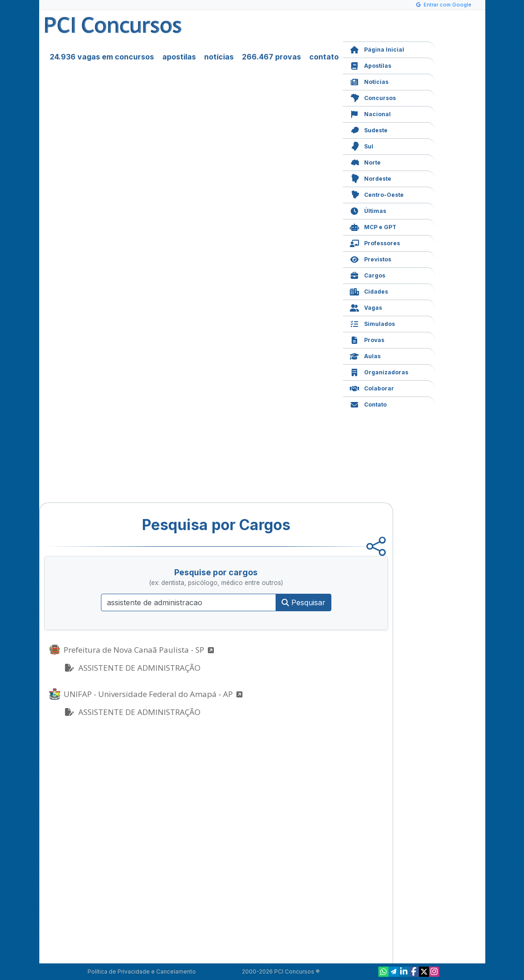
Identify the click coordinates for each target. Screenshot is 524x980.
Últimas (368, 210)
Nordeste (371, 178)
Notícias (369, 81)
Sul (362, 145)
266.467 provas (271, 57)
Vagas (366, 307)
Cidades (369, 291)
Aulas (365, 355)
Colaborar (372, 387)
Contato (368, 404)
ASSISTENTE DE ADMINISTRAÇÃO (132, 668)
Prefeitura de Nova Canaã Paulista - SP (139, 650)
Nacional (370, 113)
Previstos (371, 258)
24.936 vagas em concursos (102, 57)
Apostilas (371, 65)
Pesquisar (303, 602)
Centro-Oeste (377, 194)
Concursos (373, 97)
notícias (219, 57)
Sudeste (369, 129)
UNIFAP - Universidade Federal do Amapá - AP (153, 694)
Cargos (368, 275)
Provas (367, 339)
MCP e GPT (373, 226)
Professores (375, 242)
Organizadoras (379, 371)
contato (324, 57)
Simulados (372, 323)
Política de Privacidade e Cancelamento (142, 971)
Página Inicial (377, 49)
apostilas (179, 57)
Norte (365, 162)
